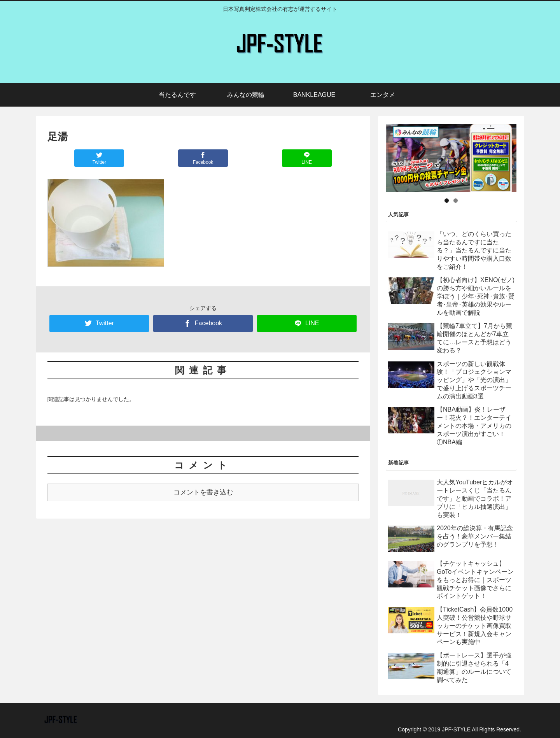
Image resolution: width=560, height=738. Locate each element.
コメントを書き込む (203, 492)
